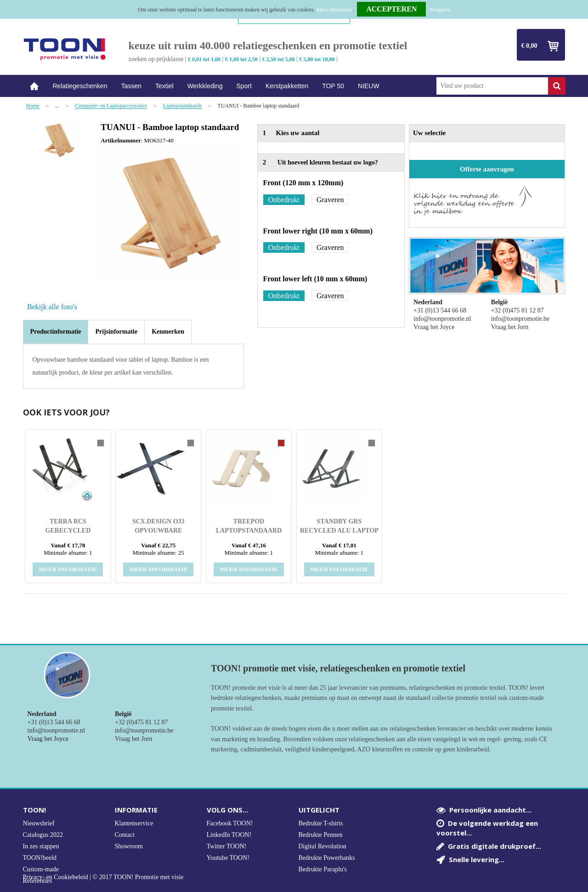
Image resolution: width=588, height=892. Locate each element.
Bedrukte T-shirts (321, 823)
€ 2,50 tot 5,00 (279, 59)
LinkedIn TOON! (229, 835)
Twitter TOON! (227, 846)
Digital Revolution (323, 846)
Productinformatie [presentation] (56, 332)
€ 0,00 (529, 46)
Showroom (129, 846)
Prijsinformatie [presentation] (116, 332)
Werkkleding (205, 86)
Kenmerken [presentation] (168, 332)
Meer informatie (334, 10)
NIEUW (369, 86)
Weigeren (440, 10)
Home (34, 86)
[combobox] (492, 86)
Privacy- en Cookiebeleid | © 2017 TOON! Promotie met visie (103, 877)
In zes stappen (41, 846)
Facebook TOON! (230, 823)
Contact (125, 835)
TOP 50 (333, 86)
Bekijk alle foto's (52, 307)
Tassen (131, 86)
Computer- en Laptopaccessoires (111, 106)
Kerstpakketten (287, 86)
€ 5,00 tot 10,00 (317, 59)
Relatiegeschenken (80, 86)
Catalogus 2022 (43, 835)
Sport (244, 86)
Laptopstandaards (183, 106)
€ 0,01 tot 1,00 (204, 59)
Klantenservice (134, 823)
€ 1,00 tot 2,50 (241, 59)
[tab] (56, 332)
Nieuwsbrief (39, 823)
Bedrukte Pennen (321, 835)
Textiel (164, 86)
